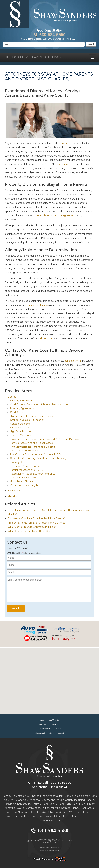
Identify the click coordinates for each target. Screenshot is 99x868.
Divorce (12, 397)
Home (41, 720)
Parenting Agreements (22, 408)
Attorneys (42, 724)
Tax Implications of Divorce (25, 478)
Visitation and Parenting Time (26, 485)
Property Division (19, 462)
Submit (16, 608)
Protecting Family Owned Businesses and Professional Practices (44, 439)
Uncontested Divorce (21, 481)
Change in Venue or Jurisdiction (27, 420)
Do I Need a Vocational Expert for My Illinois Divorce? (37, 518)
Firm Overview (54, 720)
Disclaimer (55, 848)
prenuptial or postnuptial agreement (55, 215)
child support (45, 338)
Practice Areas (55, 724)
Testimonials (40, 733)
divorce (65, 143)
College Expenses (20, 424)
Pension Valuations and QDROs (27, 470)
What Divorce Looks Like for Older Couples (31, 531)
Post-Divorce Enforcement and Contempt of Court (37, 454)
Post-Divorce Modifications (25, 451)
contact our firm (73, 361)
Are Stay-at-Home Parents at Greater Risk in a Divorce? (37, 523)
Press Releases (44, 729)
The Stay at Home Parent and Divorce (34, 57)
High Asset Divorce (20, 431)
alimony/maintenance (37, 305)
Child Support (18, 412)
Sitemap (56, 851)
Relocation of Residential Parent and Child (33, 474)
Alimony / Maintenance (23, 401)
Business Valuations (21, 435)
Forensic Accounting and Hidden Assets (32, 443)
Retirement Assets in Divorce (26, 466)
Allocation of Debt (20, 428)
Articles (57, 729)
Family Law (14, 491)
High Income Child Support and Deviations (33, 416)
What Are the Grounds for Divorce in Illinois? (32, 527)
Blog (51, 733)
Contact (61, 733)
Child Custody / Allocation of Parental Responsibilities (39, 404)
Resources (44, 848)
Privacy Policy (45, 851)
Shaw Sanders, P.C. (65, 164)
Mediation (13, 496)
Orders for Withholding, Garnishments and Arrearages (39, 458)
